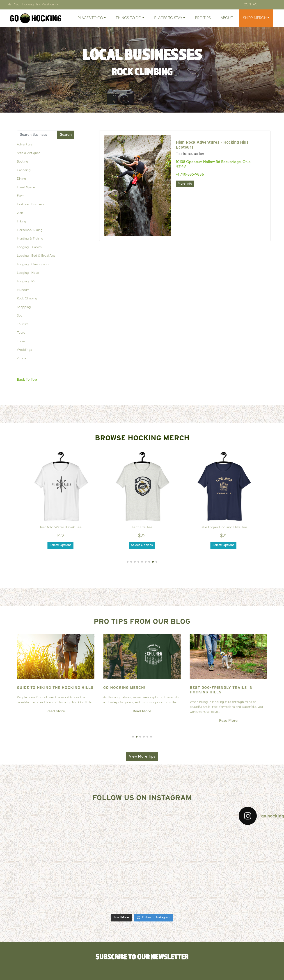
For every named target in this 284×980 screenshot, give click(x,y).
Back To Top (27, 380)
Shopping (24, 307)
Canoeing (24, 170)
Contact (251, 5)
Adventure (25, 145)
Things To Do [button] (128, 18)
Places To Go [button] (90, 18)
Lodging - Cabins (29, 247)
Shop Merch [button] (255, 18)
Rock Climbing (27, 299)
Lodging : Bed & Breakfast (36, 256)
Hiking (22, 222)
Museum (23, 290)
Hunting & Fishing (30, 239)
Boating (23, 162)
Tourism (23, 324)
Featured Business (31, 205)
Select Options (61, 545)
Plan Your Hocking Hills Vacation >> (33, 5)
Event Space (26, 187)
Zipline (22, 359)
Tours (21, 333)
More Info (185, 184)
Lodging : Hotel (28, 273)
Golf (20, 213)
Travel (21, 341)
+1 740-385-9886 (190, 175)
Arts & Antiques (29, 153)
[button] (128, 562)
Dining (22, 179)
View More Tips (142, 757)
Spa (20, 316)
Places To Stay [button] (168, 18)
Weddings (24, 350)
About (227, 18)
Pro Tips (203, 18)
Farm (21, 196)
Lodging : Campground (34, 264)
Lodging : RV (26, 282)
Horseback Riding (30, 230)
